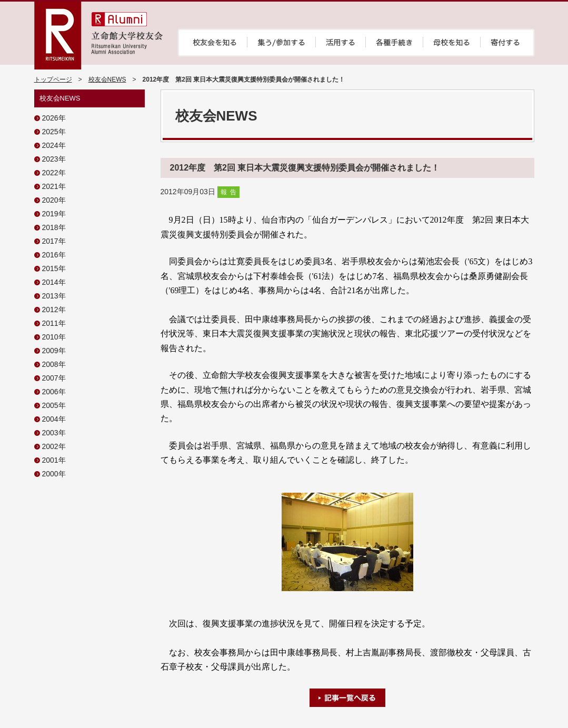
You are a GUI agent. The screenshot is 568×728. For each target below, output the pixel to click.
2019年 (54, 214)
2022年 (54, 173)
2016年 (54, 255)
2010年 (54, 337)
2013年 (54, 296)
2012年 (54, 310)
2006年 (54, 392)
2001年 (54, 460)
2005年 (54, 405)
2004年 (54, 419)
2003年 (54, 433)
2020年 (54, 200)
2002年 (54, 446)
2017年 (54, 241)
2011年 (54, 323)
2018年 (54, 227)
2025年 (54, 132)
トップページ (53, 79)
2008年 (54, 364)
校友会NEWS (107, 79)
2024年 (54, 145)
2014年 (54, 282)
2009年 (54, 351)
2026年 (54, 118)
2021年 (54, 186)
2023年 (54, 159)
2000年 (54, 474)
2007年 (54, 378)
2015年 (54, 268)
